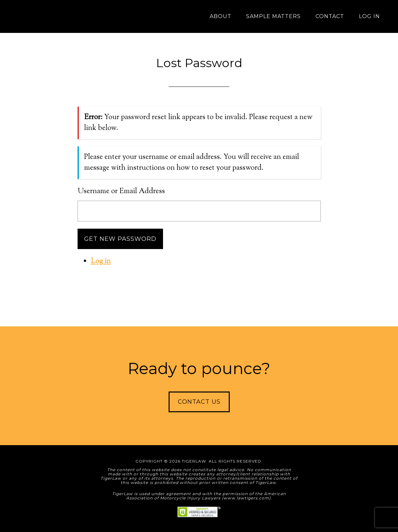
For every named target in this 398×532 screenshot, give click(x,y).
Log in (101, 262)
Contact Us (199, 402)
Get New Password (120, 239)
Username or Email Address (121, 191)
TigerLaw (55, 16)
